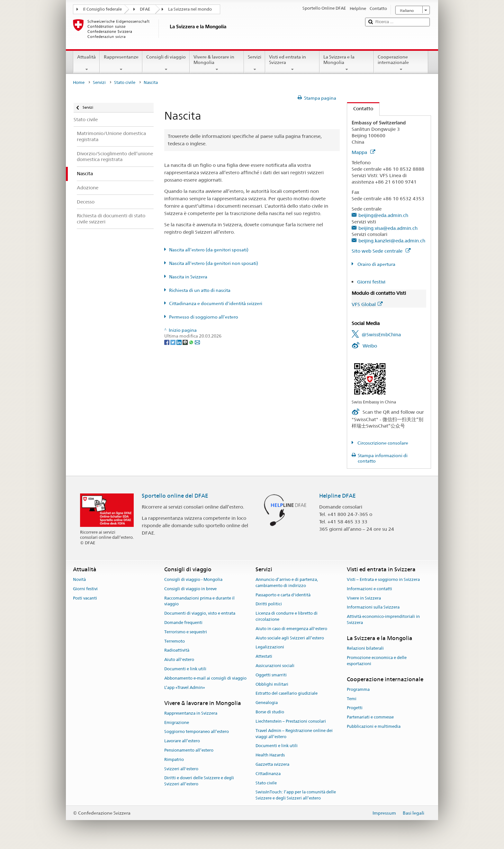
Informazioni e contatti (369, 589)
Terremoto (175, 641)
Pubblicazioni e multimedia (374, 726)
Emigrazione (177, 723)
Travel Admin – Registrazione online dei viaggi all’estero (294, 734)
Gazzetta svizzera (272, 764)
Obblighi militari (272, 684)
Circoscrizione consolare (382, 443)
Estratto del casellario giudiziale (287, 694)
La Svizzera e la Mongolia (347, 63)
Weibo (370, 346)
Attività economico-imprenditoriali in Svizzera (383, 619)
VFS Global (367, 304)
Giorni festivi (371, 282)
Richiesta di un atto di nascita (200, 290)
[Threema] (186, 342)
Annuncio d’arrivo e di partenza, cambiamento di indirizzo (287, 583)
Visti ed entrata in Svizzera (292, 63)
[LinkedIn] (180, 342)
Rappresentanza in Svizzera (191, 713)
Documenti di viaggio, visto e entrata (200, 613)
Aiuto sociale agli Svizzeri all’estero (290, 638)
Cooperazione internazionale (401, 63)
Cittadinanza (268, 774)
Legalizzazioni (270, 647)
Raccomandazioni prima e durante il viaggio (199, 601)
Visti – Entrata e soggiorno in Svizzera (383, 579)
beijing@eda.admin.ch (383, 215)
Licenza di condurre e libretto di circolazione (287, 616)
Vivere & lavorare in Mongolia (217, 63)
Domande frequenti (183, 623)
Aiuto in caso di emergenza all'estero (291, 629)
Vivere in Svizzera (364, 598)
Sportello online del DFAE (175, 496)
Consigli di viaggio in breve (190, 589)
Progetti (355, 708)
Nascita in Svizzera (188, 277)
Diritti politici (269, 604)
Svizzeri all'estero (181, 769)
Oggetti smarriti (271, 675)
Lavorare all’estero (182, 741)
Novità (79, 579)
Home (79, 82)
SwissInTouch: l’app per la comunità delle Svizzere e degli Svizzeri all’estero (296, 795)
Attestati (264, 656)
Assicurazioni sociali (275, 666)
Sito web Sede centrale (381, 251)
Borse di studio (270, 712)
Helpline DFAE (337, 496)
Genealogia (267, 703)
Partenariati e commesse (370, 717)
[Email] (197, 342)
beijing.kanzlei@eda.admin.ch (392, 241)
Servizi (255, 63)
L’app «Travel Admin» (185, 687)
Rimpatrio (174, 759)
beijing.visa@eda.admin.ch (388, 228)
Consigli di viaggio (166, 63)
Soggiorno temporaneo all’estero (197, 732)
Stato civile (125, 82)
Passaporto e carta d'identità (283, 595)
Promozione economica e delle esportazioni (377, 661)
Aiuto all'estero (179, 659)
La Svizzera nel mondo (190, 9)
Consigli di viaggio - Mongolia (193, 579)
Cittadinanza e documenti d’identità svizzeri (216, 303)
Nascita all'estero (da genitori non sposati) (214, 263)
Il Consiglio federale (102, 9)
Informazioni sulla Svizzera (373, 607)
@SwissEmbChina (381, 334)
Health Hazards (270, 755)
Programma (358, 689)
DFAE (145, 9)
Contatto (360, 108)
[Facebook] (167, 342)
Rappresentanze (121, 63)
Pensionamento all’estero (189, 750)
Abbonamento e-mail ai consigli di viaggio (205, 678)
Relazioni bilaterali (365, 648)
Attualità (86, 63)
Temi (352, 699)
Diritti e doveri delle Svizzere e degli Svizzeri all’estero (199, 781)
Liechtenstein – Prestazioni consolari (291, 721)
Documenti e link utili (185, 669)
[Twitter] (173, 342)
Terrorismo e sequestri (186, 632)
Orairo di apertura (376, 264)
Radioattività (177, 650)
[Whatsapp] (192, 342)
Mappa (363, 152)
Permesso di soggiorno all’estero (204, 317)
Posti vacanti (85, 598)
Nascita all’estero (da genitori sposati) (209, 250)
